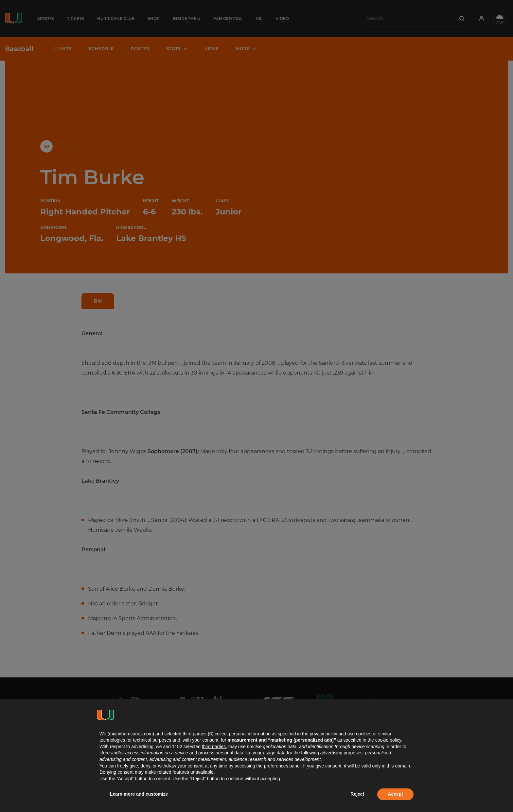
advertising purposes (341, 753)
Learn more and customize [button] (139, 794)
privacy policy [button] (323, 734)
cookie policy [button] (388, 740)
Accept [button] (395, 794)
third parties (214, 747)
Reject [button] (357, 794)
